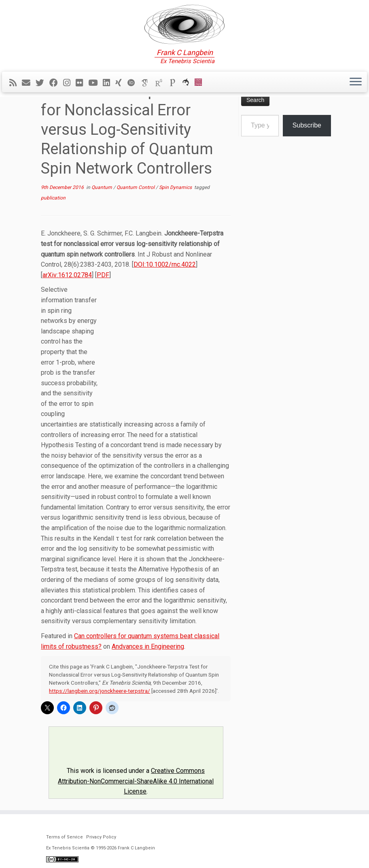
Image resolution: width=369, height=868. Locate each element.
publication (53, 198)
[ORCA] (188, 83)
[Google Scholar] (148, 83)
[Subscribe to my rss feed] (16, 83)
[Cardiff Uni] (201, 83)
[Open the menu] (356, 82)
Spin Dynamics (176, 187)
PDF (103, 275)
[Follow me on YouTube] (95, 83)
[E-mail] (29, 83)
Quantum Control (136, 187)
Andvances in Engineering (148, 646)
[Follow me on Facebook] (56, 83)
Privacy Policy (101, 837)
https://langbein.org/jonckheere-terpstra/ (100, 691)
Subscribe (307, 125)
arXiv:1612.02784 (67, 275)
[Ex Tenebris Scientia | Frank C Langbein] (184, 24)
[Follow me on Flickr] (82, 83)
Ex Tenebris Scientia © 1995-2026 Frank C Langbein (101, 848)
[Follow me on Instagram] (69, 83)
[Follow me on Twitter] (42, 83)
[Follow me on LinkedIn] (109, 83)
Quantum (102, 187)
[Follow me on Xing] (121, 83)
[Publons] (175, 83)
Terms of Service (65, 837)
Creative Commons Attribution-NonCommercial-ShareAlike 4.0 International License (136, 781)
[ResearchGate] (161, 83)
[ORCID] (134, 83)
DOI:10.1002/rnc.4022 (165, 264)
